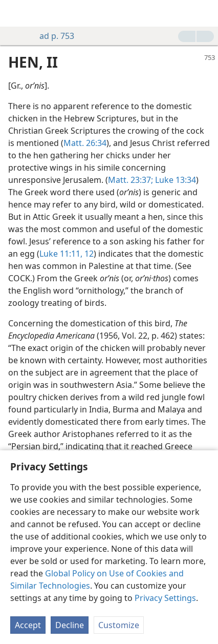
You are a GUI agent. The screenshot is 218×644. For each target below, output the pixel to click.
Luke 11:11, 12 (67, 254)
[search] (205, 13)
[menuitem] (15, 13)
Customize (119, 625)
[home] (15, 13)
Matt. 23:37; (130, 180)
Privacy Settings (165, 598)
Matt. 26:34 (85, 143)
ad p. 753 (52, 36)
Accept (28, 625)
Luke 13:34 (175, 180)
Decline (70, 625)
